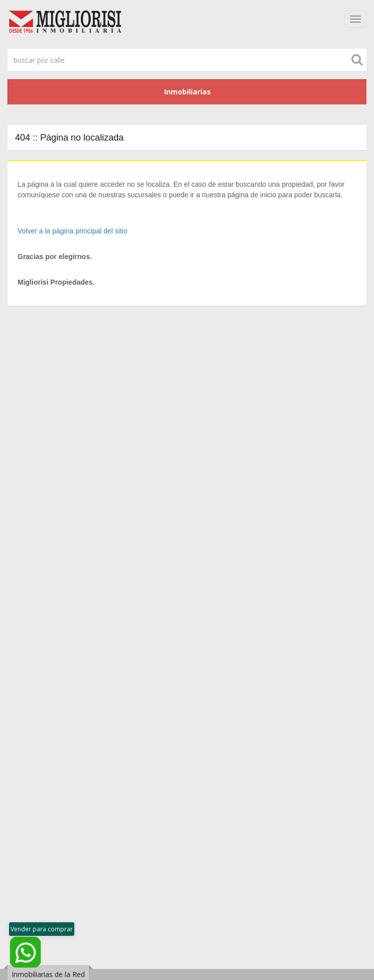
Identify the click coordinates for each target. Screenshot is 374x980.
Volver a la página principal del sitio (73, 231)
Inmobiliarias (188, 92)
